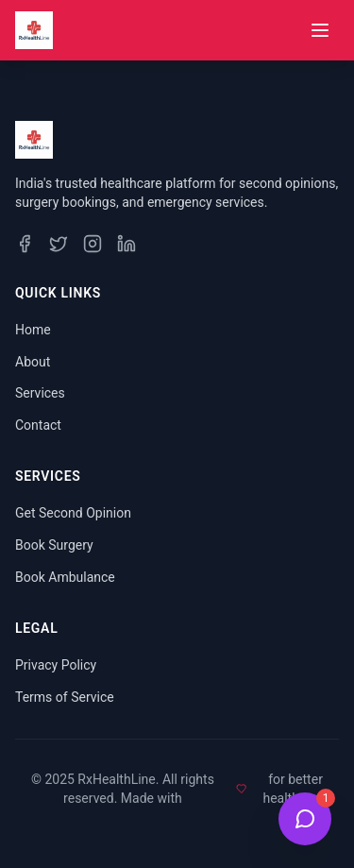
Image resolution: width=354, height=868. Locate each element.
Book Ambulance (65, 577)
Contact (38, 425)
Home (33, 330)
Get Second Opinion (73, 513)
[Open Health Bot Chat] (305, 819)
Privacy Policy (56, 665)
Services (40, 393)
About (33, 362)
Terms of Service (65, 697)
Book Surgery (54, 545)
